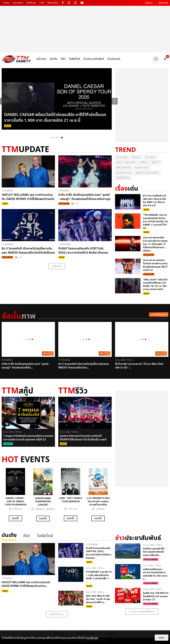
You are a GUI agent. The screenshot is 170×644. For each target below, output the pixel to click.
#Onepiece (123, 178)
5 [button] (62, 138)
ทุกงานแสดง (18, 3)
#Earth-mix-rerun (147, 173)
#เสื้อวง (144, 162)
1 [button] (51, 138)
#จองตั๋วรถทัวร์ (124, 173)
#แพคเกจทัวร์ (142, 168)
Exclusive (114, 59)
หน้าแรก (6, 3)
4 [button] (59, 138)
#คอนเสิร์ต (122, 157)
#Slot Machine (126, 162)
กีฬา (63, 59)
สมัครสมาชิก (163, 3)
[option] (57, 99)
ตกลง (162, 638)
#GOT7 (156, 162)
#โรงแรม (136, 157)
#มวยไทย (150, 157)
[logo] (17, 59)
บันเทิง (54, 59)
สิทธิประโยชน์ (53, 3)
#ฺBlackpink (124, 168)
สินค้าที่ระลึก (31, 3)
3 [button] (57, 138)
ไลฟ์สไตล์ (75, 59)
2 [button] (54, 138)
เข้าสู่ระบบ (149, 3)
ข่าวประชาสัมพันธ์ (94, 59)
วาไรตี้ (42, 3)
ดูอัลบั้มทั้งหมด (157, 315)
